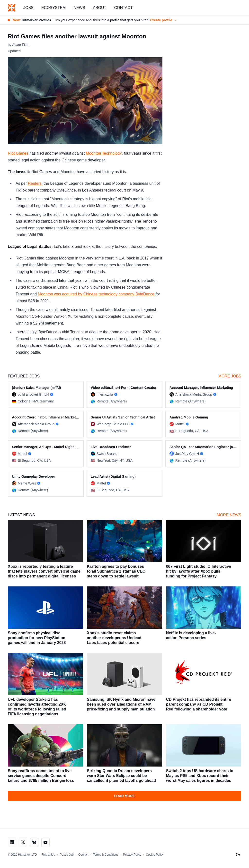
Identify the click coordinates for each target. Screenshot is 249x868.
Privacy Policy (132, 855)
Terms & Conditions (106, 855)
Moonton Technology (104, 153)
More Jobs (230, 376)
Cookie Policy (155, 855)
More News (229, 515)
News (79, 8)
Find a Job (48, 855)
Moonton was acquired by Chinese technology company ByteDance (96, 294)
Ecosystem (53, 8)
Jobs (28, 8)
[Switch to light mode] (238, 855)
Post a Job (67, 855)
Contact (123, 8)
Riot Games (18, 153)
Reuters (35, 183)
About (100, 8)
